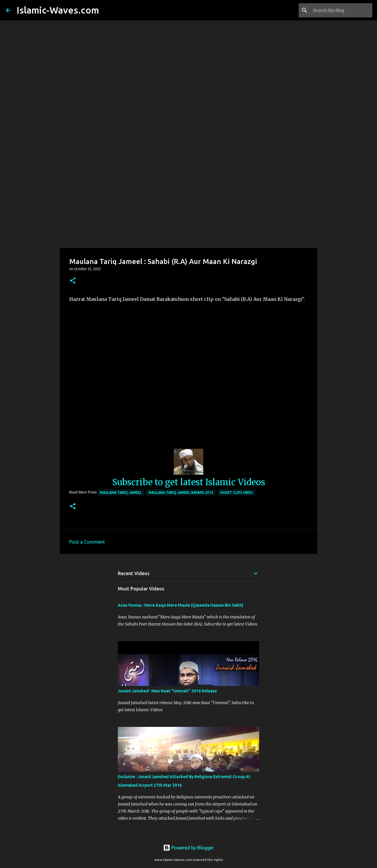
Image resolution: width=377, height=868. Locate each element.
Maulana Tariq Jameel (121, 492)
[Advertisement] (188, 202)
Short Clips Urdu (236, 492)
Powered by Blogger (188, 848)
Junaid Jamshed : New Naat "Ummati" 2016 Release (167, 691)
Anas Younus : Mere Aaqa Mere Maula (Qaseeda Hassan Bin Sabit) (181, 605)
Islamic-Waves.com (58, 10)
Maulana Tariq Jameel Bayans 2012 (181, 492)
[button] (73, 281)
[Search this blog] (341, 10)
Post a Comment (87, 542)
